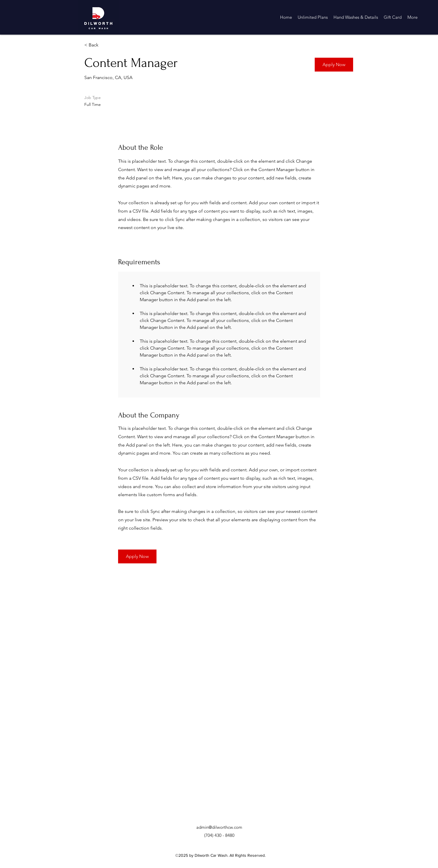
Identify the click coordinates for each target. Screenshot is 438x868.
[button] (334, 65)
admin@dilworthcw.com (219, 827)
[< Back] (105, 45)
